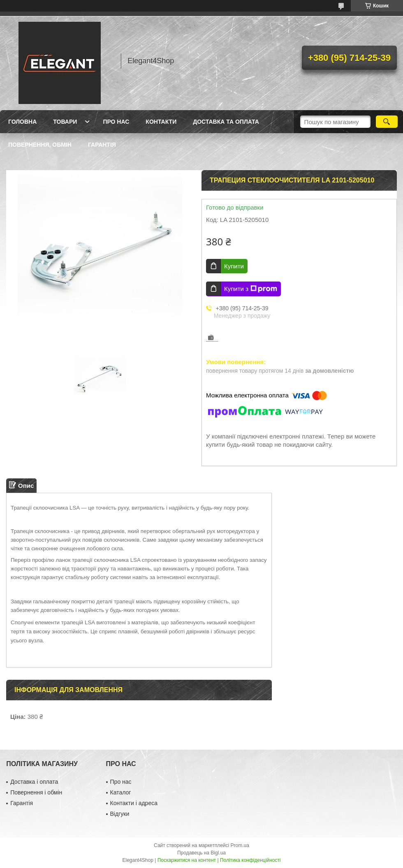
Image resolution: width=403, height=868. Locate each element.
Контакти (161, 122)
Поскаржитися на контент (187, 860)
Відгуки (120, 814)
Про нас (116, 122)
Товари (65, 122)
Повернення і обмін (36, 792)
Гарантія (102, 145)
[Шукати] (387, 122)
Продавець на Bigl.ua (201, 853)
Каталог (121, 792)
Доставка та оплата (226, 122)
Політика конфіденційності (250, 860)
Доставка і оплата (34, 782)
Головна (22, 122)
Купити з (251, 289)
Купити (234, 266)
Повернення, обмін (40, 145)
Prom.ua (240, 845)
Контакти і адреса (134, 803)
